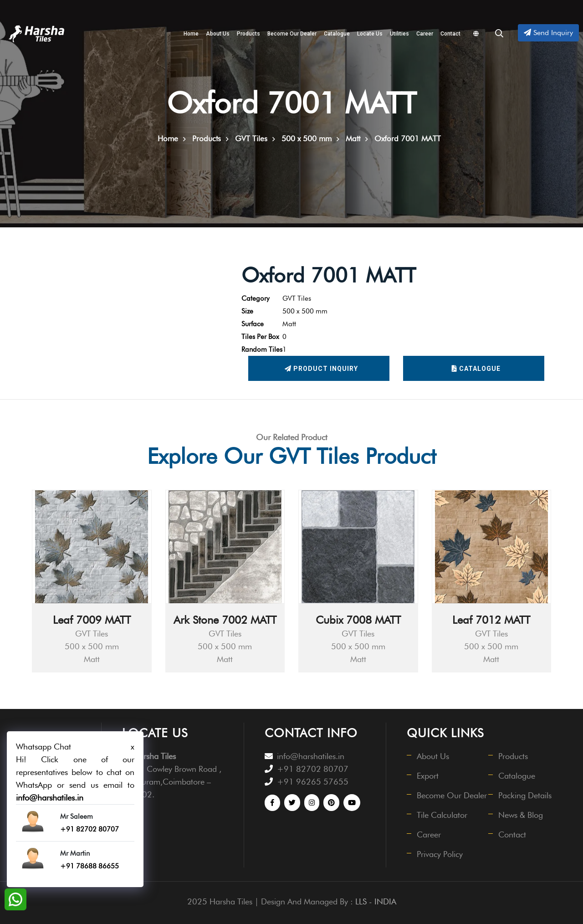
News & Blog (521, 815)
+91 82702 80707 (313, 769)
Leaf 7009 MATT (92, 620)
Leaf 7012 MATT (491, 620)
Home (191, 34)
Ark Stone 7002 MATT (225, 620)
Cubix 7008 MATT (358, 620)
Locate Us (370, 34)
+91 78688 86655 (89, 866)
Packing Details (525, 795)
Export (428, 776)
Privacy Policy (440, 854)
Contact (450, 34)
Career (425, 34)
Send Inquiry (548, 33)
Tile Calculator (442, 815)
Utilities (399, 34)
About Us (218, 34)
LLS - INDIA (376, 901)
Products (248, 34)
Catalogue (337, 34)
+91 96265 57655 (313, 782)
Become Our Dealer (292, 34)
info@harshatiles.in (311, 756)
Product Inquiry (321, 369)
